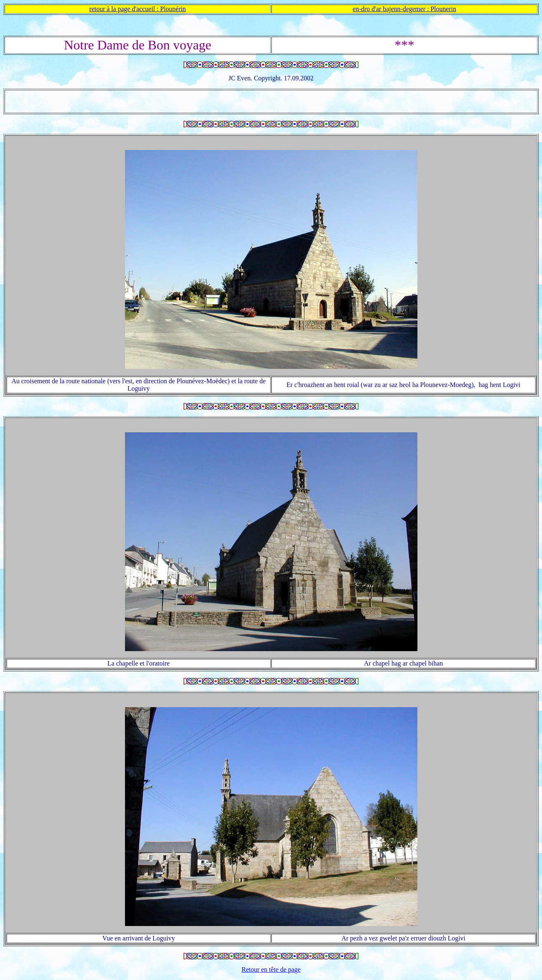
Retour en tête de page (271, 969)
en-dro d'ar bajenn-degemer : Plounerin (404, 9)
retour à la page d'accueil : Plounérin (138, 9)
